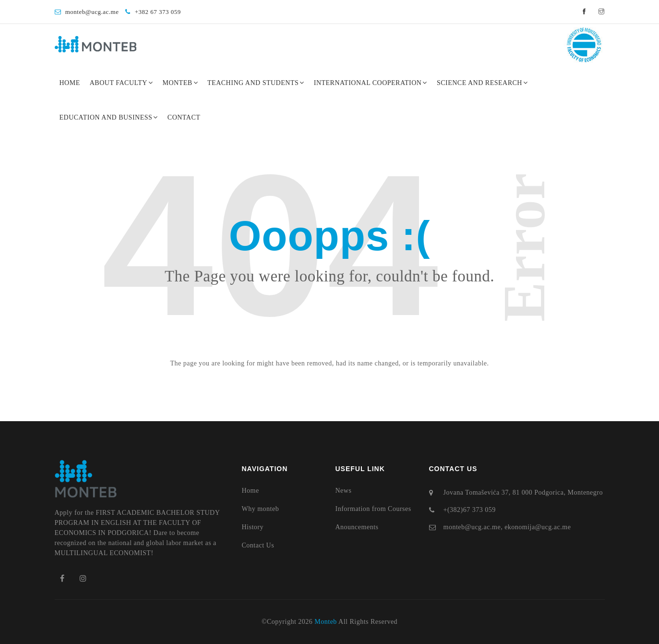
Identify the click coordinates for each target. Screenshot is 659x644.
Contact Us (258, 545)
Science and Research (482, 83)
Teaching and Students (256, 83)
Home (70, 83)
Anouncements (357, 527)
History (253, 527)
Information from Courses (373, 509)
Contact (184, 117)
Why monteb (261, 509)
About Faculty (121, 83)
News (344, 491)
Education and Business (109, 117)
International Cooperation (371, 83)
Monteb (180, 83)
